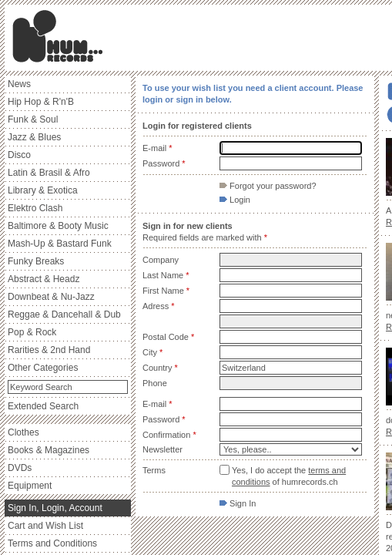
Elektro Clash (35, 208)
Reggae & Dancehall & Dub (64, 314)
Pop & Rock (32, 332)
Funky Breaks (36, 261)
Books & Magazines (49, 450)
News (19, 84)
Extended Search (43, 406)
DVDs (20, 468)
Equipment (30, 486)
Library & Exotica (43, 190)
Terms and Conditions (52, 543)
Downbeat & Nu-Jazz (51, 297)
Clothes (23, 432)
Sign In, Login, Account (55, 508)
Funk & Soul (33, 119)
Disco (19, 155)
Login (235, 200)
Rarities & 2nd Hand (49, 350)
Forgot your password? (268, 186)
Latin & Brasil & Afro (49, 173)
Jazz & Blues (34, 137)
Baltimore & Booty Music (58, 226)
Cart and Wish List (45, 526)
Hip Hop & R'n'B (41, 102)
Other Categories (43, 368)
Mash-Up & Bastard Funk (60, 244)
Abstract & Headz (44, 279)
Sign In (238, 503)
